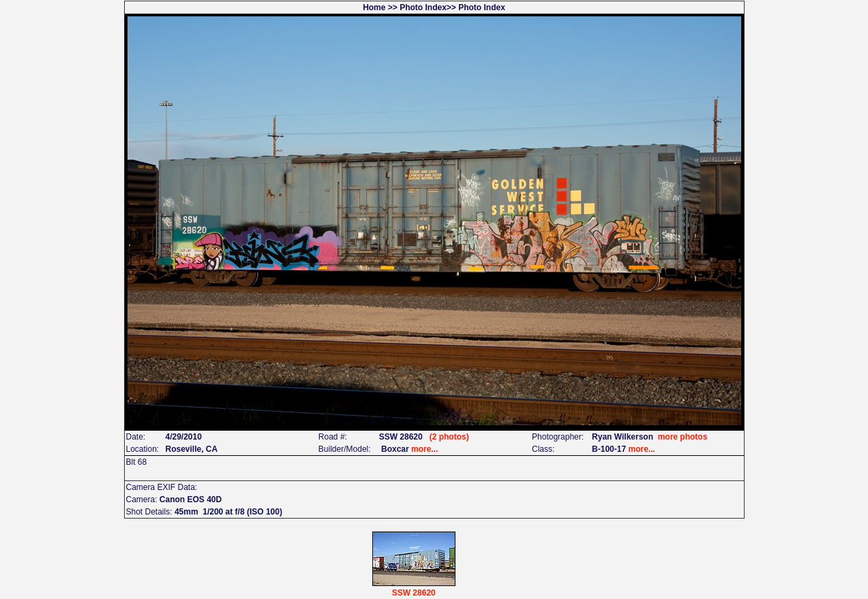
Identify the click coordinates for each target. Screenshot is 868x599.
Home (374, 7)
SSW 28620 (414, 593)
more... (424, 449)
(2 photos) (449, 437)
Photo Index (423, 7)
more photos (683, 437)
